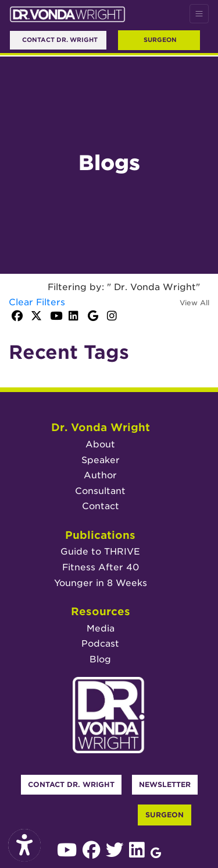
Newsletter (165, 784)
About (100, 444)
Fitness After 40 (101, 567)
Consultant (100, 491)
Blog (100, 659)
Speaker (101, 460)
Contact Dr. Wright (71, 784)
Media (101, 628)
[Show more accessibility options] (24, 846)
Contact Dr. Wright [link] (58, 40)
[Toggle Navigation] (199, 14)
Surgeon (160, 40)
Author (100, 475)
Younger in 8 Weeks (101, 583)
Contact (101, 506)
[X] (37, 317)
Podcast (100, 643)
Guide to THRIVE (100, 551)
